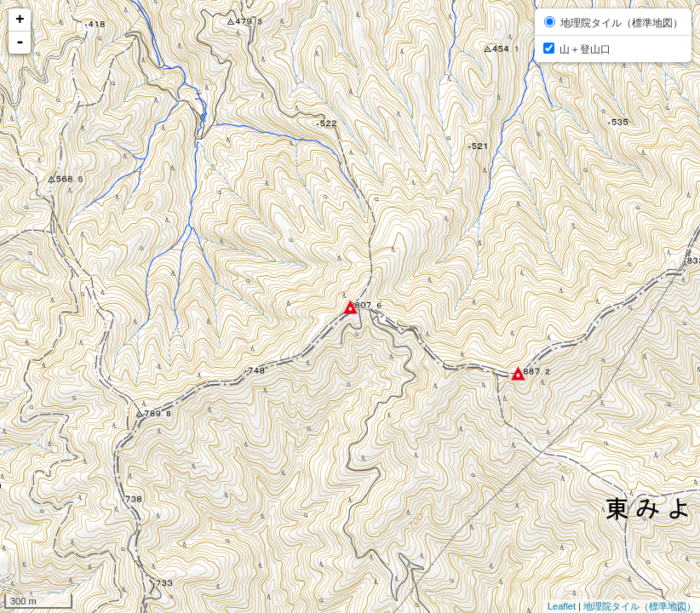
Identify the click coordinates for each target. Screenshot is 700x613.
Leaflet (562, 606)
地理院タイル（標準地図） (640, 606)
